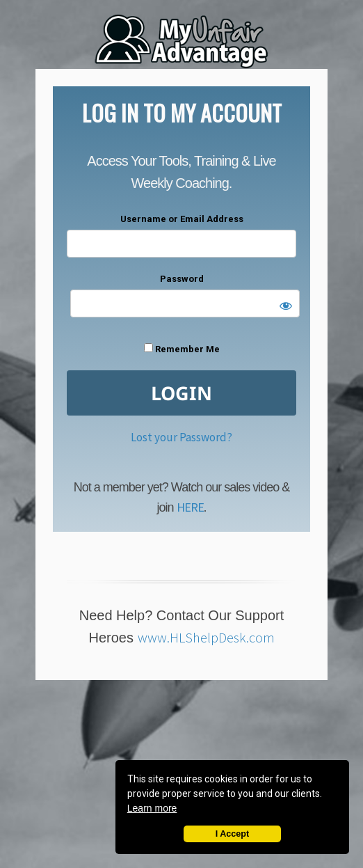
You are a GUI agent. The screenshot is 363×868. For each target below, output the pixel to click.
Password (182, 279)
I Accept (233, 834)
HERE (190, 507)
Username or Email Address (182, 219)
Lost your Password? (181, 437)
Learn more (152, 808)
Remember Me (182, 349)
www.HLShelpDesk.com (206, 637)
